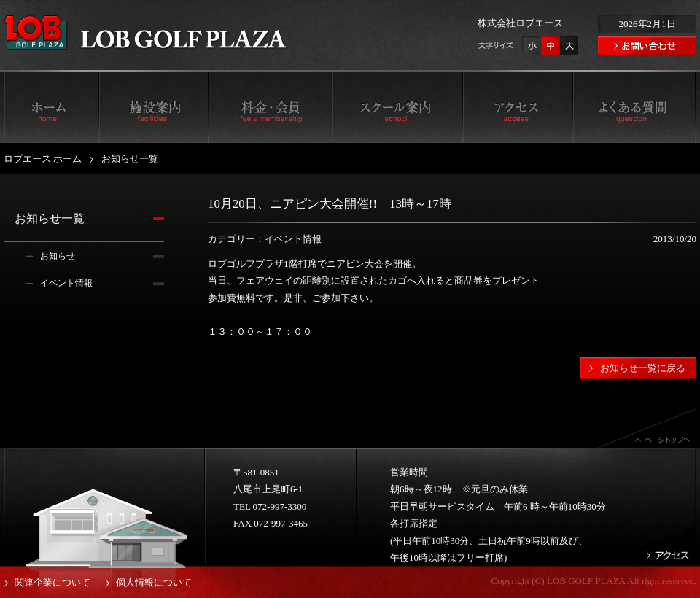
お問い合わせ (647, 46)
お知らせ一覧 (50, 218)
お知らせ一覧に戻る (643, 368)
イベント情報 (66, 283)
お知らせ (58, 256)
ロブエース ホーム (51, 106)
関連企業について (52, 582)
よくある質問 (634, 106)
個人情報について (154, 582)
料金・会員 (270, 106)
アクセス (518, 106)
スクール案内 (397, 106)
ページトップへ (645, 428)
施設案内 (153, 106)
